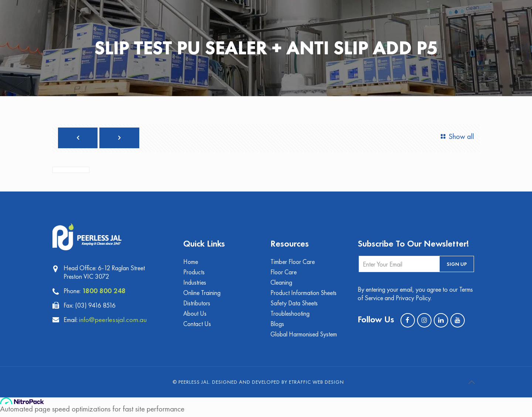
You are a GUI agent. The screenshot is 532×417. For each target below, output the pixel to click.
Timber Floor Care (293, 263)
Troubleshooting (291, 317)
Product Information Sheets (304, 295)
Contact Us (197, 327)
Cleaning (282, 284)
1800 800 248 (104, 291)
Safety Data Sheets (295, 306)
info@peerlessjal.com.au (115, 320)
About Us (195, 317)
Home (191, 263)
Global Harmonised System (304, 338)
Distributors (197, 306)
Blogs (277, 327)
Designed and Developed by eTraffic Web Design (278, 386)
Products (194, 274)
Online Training (202, 295)
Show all (456, 137)
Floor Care (284, 274)
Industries (195, 284)
